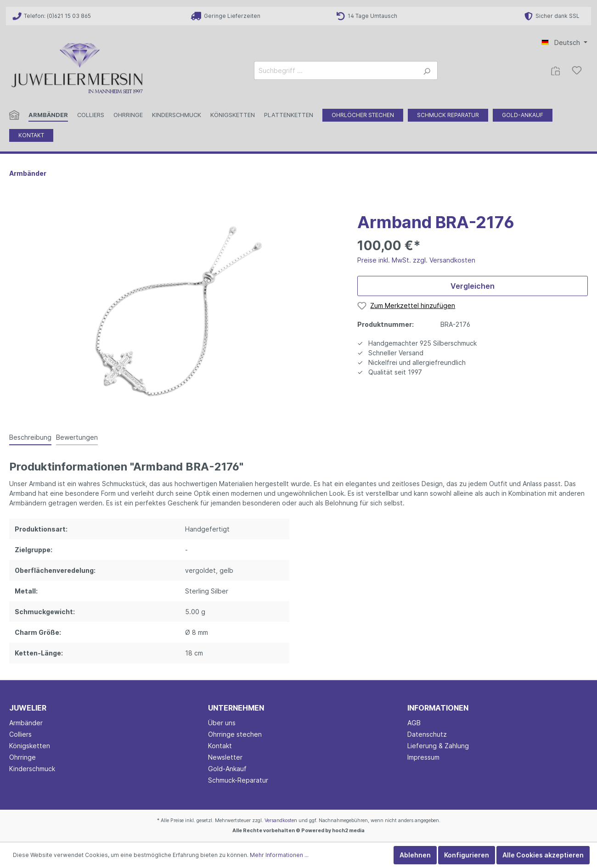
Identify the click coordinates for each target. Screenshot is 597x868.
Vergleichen (473, 286)
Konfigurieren (467, 855)
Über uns (222, 723)
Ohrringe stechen (235, 734)
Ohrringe (23, 757)
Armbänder (26, 723)
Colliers (20, 734)
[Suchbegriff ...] (335, 70)
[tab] (30, 437)
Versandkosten (281, 820)
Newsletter (225, 757)
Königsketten (30, 746)
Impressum (423, 757)
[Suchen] (427, 70)
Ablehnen (415, 855)
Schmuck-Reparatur (238, 780)
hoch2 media (348, 831)
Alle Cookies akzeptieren (543, 855)
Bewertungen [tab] (77, 437)
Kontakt (220, 746)
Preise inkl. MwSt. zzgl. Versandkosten (416, 260)
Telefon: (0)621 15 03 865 (52, 16)
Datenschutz (427, 734)
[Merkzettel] (577, 70)
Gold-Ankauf (227, 769)
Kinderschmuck (32, 769)
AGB (414, 723)
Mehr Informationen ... (279, 855)
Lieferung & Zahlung (438, 746)
